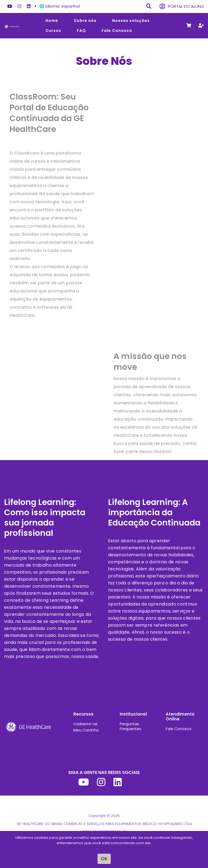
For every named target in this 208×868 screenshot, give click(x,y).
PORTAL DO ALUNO (182, 7)
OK (104, 859)
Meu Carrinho (86, 730)
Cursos (53, 31)
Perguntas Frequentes (130, 726)
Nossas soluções (131, 21)
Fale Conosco (117, 31)
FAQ (81, 31)
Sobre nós (85, 21)
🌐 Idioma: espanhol (60, 6)
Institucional (133, 714)
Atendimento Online (180, 716)
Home (52, 21)
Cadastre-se (85, 724)
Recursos (83, 714)
